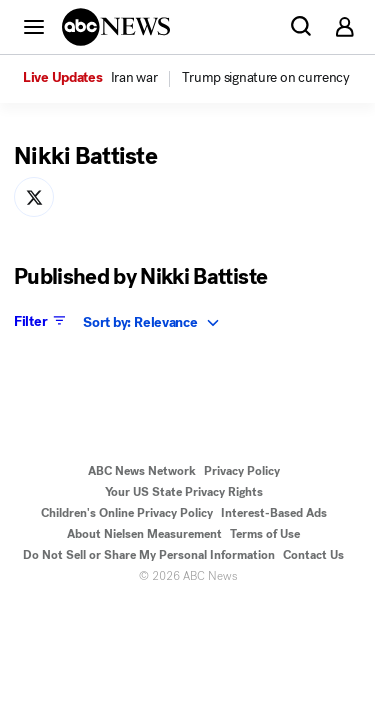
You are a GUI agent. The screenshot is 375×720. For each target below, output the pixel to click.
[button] (34, 26)
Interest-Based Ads (274, 513)
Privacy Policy (242, 471)
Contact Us (313, 555)
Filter (41, 321)
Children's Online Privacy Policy (127, 513)
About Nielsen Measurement (144, 534)
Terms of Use (265, 534)
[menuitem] (134, 78)
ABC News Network (142, 471)
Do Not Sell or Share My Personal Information (149, 555)
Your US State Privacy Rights (184, 492)
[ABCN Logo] (116, 27)
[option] (101, 79)
